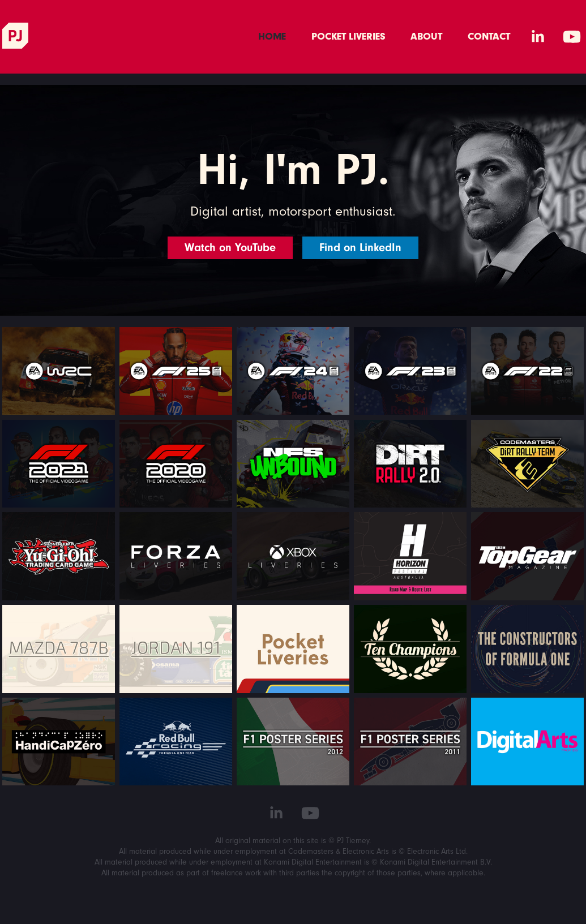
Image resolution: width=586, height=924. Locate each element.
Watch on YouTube (230, 248)
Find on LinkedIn (360, 248)
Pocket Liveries (348, 36)
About (426, 36)
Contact (489, 36)
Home (272, 36)
